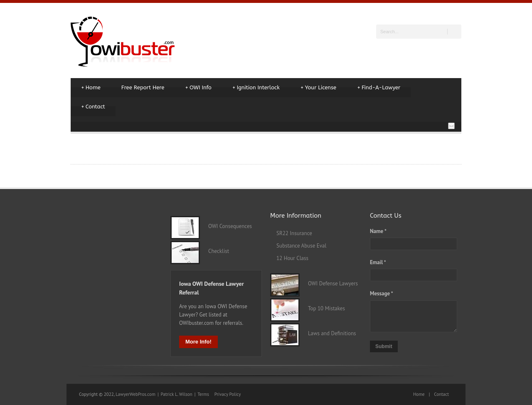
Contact (93, 107)
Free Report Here (143, 87)
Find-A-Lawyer (379, 88)
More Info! (198, 342)
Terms (203, 394)
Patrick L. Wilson (177, 394)
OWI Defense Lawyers (329, 283)
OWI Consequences (226, 226)
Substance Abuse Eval (301, 246)
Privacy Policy (228, 394)
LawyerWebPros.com (135, 394)
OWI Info (198, 88)
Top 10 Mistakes (322, 308)
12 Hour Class (292, 258)
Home (91, 88)
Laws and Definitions (328, 333)
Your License (318, 88)
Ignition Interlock (256, 88)
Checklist (214, 251)
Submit (384, 346)
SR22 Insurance (294, 233)
